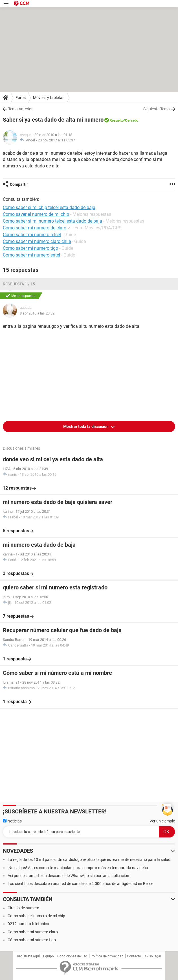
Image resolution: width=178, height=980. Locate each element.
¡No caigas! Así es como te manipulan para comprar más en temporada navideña (78, 868)
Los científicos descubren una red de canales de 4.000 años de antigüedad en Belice (80, 884)
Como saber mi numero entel (31, 255)
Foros (21, 98)
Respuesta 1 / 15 (19, 284)
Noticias (12, 821)
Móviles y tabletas (49, 98)
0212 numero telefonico (28, 924)
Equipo (49, 956)
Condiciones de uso (72, 956)
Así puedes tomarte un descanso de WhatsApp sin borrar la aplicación (68, 876)
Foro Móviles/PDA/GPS (98, 228)
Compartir (19, 184)
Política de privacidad (107, 956)
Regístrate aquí (28, 956)
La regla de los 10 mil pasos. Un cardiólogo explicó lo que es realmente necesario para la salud (89, 860)
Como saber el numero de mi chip (36, 916)
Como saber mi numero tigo (30, 248)
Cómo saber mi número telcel (32, 235)
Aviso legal (153, 956)
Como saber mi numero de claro (35, 228)
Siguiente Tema (157, 109)
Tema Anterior (20, 109)
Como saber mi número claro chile (37, 241)
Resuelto (117, 120)
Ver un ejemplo (162, 821)
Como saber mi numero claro (33, 932)
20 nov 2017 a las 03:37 (56, 140)
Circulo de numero (23, 908)
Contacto (134, 956)
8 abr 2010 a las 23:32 (37, 313)
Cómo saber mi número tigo (32, 940)
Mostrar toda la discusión (86, 427)
